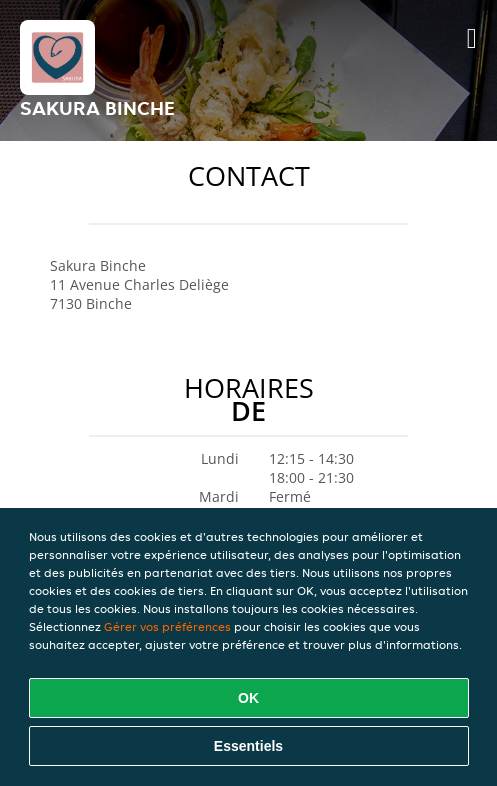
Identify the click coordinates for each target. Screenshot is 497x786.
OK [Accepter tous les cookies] (248, 698)
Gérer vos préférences (167, 626)
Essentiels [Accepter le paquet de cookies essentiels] (248, 746)
